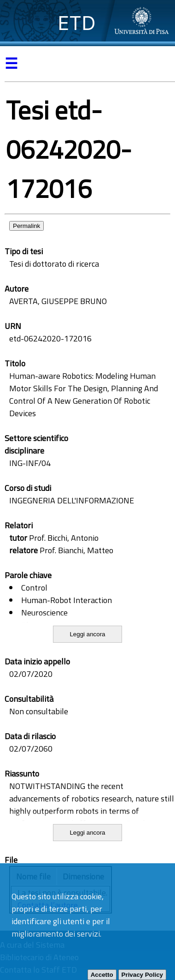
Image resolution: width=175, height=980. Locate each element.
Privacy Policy (142, 975)
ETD (77, 23)
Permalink (26, 226)
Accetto (102, 975)
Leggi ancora (87, 634)
